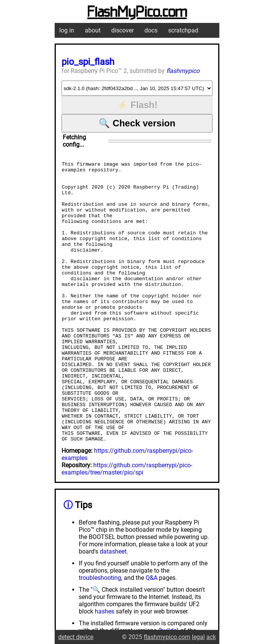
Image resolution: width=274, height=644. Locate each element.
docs (151, 30)
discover (122, 30)
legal (198, 637)
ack (211, 637)
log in (67, 30)
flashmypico (183, 71)
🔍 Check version (137, 123)
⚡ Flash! (137, 105)
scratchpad (183, 30)
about (93, 30)
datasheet (113, 608)
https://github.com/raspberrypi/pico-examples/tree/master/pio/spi (127, 525)
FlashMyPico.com (137, 13)
